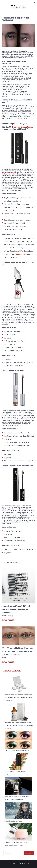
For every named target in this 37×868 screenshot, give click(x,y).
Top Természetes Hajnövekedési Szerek (17, 750)
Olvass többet (8, 620)
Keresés (28, 853)
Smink (4, 616)
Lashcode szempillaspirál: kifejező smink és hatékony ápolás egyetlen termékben (16, 609)
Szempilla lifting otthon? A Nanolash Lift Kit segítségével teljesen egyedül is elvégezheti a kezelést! (19, 697)
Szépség (10, 616)
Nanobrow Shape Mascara (23, 127)
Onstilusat (15, 864)
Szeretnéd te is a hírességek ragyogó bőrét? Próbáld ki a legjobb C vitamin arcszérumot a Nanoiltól (19, 726)
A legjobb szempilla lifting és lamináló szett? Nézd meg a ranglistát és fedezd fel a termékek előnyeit (17, 651)
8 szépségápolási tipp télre (13, 821)
